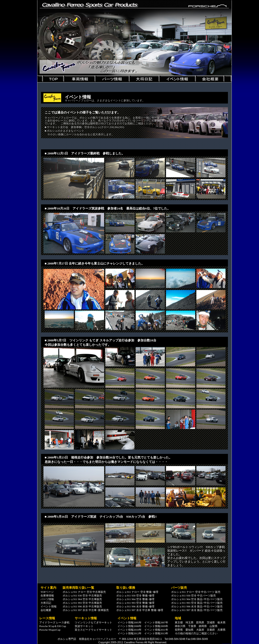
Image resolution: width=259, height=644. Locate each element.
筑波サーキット (84, 626)
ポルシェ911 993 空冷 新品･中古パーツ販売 (197, 603)
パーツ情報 (47, 599)
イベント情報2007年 (156, 622)
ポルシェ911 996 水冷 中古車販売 (82, 606)
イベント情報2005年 (129, 622)
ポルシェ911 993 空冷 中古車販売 (82, 603)
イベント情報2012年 (129, 633)
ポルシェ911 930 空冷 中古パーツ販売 (193, 596)
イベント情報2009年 (156, 626)
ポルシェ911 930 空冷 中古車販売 (82, 596)
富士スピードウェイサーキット (93, 630)
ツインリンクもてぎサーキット (93, 622)
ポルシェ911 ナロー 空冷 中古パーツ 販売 (196, 592)
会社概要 (46, 610)
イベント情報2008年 (129, 626)
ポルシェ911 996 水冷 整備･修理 (135, 606)
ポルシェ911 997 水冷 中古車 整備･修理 (140, 610)
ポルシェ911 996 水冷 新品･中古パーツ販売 (197, 606)
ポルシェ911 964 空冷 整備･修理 (135, 599)
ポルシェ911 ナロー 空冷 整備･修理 (137, 592)
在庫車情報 (47, 596)
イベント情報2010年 (129, 630)
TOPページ (47, 592)
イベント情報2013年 (156, 633)
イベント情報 (49, 606)
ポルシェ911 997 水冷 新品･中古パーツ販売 (197, 610)
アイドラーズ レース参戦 (54, 622)
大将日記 (46, 603)
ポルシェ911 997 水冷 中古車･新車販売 (86, 610)
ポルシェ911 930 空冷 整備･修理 (135, 596)
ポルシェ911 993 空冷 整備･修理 (135, 603)
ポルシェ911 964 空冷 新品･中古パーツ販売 (197, 599)
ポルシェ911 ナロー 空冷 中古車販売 (84, 592)
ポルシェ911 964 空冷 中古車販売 (82, 599)
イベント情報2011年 (156, 630)
